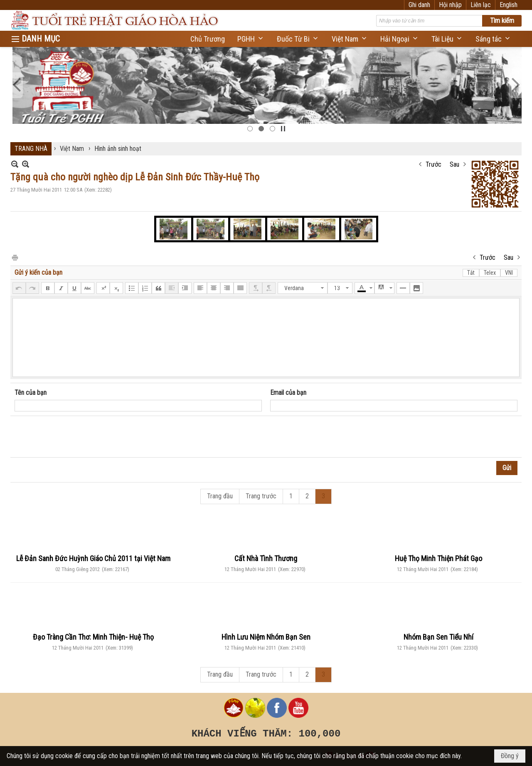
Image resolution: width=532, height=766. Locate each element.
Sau (454, 164)
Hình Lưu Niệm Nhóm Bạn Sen (266, 637)
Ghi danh (419, 5)
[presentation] (78, 437)
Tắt (471, 273)
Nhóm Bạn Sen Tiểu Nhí (438, 637)
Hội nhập (450, 5)
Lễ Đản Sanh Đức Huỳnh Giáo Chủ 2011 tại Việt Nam (93, 558)
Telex (490, 273)
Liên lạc (481, 5)
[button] (251, 39)
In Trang (15, 257)
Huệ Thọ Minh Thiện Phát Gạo (438, 558)
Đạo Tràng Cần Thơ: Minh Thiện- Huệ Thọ (93, 637)
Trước (433, 164)
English (509, 5)
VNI (509, 273)
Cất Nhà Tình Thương (266, 558)
